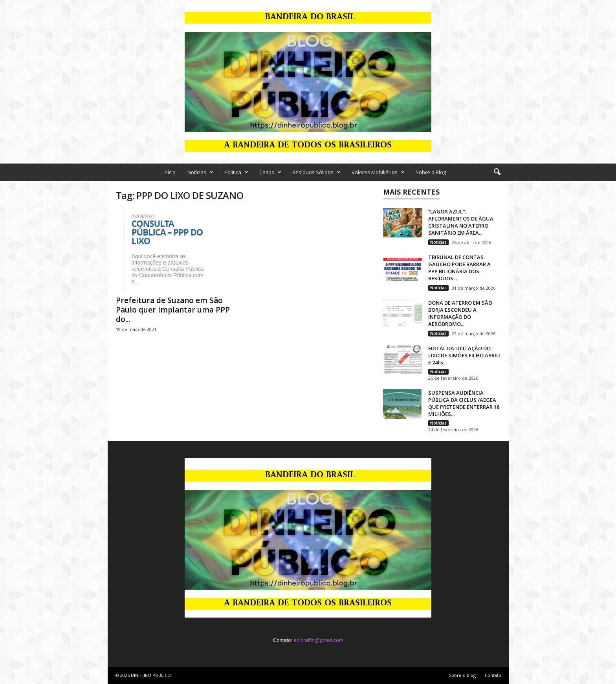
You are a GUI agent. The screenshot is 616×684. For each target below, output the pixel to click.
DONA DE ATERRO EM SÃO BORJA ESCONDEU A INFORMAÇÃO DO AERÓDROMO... (460, 313)
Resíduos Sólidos (316, 172)
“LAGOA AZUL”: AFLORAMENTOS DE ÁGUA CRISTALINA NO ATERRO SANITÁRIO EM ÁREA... (461, 222)
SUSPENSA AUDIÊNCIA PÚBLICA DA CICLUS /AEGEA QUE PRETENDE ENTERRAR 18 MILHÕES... (464, 403)
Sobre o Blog (431, 172)
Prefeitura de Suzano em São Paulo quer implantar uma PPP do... (173, 310)
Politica (236, 172)
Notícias (200, 172)
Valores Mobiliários (378, 172)
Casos (270, 172)
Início (170, 172)
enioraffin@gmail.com (319, 640)
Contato (493, 675)
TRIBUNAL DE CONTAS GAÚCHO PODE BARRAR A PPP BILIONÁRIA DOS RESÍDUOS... (459, 268)
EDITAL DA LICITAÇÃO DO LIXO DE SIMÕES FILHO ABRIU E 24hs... (464, 355)
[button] (497, 172)
